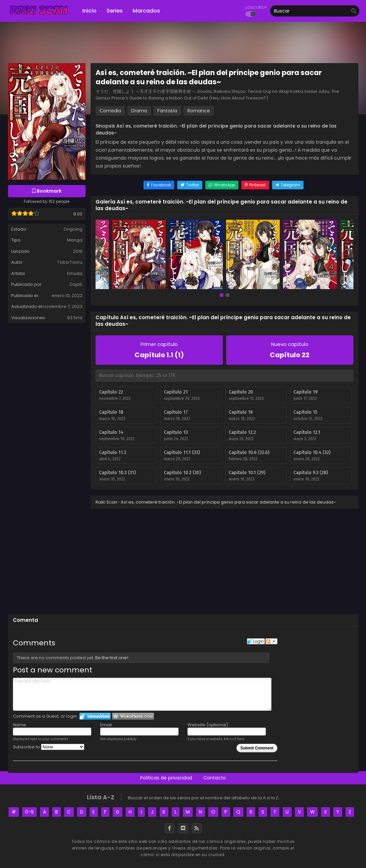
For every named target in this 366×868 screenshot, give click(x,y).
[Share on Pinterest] (255, 185)
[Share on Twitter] (190, 185)
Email (106, 725)
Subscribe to (49, 747)
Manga (75, 240)
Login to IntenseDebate (95, 716)
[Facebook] (170, 828)
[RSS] (197, 828)
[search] (354, 11)
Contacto (215, 778)
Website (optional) (208, 725)
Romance (199, 111)
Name (20, 725)
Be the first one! (112, 658)
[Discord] (183, 828)
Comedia (110, 111)
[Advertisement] (183, 561)
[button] (222, 296)
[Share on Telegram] (288, 185)
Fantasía (167, 111)
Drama (139, 111)
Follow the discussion (271, 641)
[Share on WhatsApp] (222, 185)
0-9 (29, 812)
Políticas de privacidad (166, 778)
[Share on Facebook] (159, 185)
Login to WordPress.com (133, 716)
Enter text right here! (142, 694)
